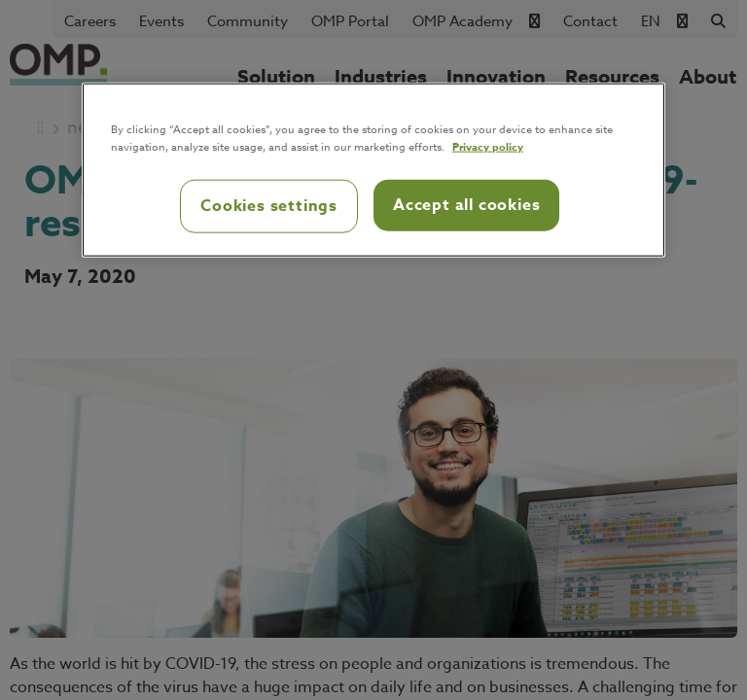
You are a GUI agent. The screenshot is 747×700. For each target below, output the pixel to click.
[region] (373, 170)
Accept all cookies (466, 205)
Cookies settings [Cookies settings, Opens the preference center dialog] (269, 206)
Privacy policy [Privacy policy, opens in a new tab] (488, 146)
